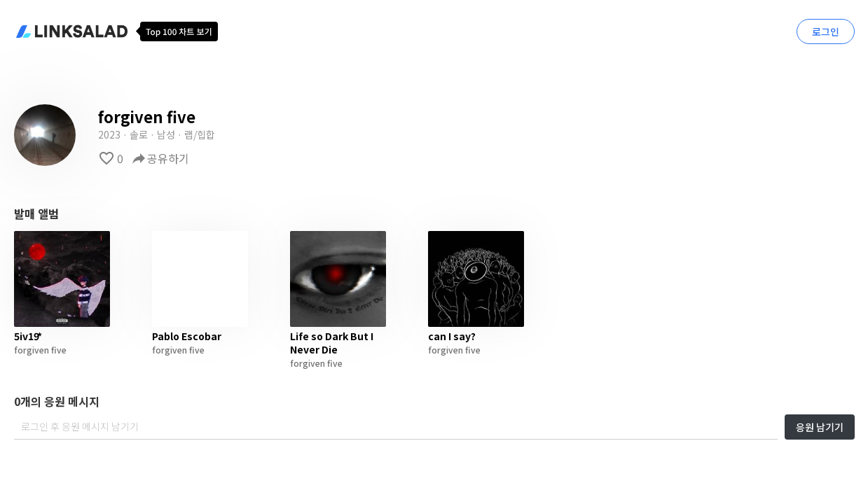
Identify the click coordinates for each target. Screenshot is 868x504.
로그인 (826, 31)
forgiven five (40, 350)
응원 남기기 (820, 427)
